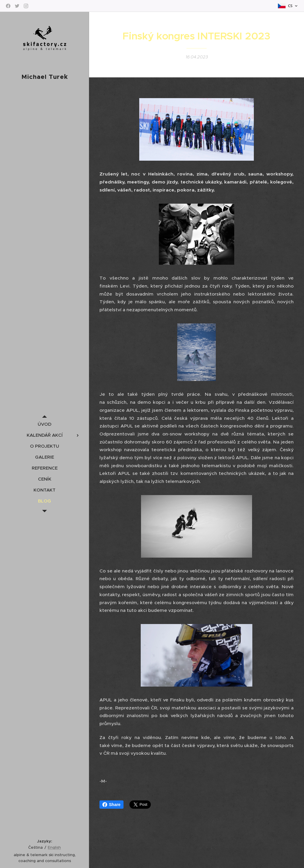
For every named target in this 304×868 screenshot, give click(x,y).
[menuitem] (45, 424)
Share (111, 805)
